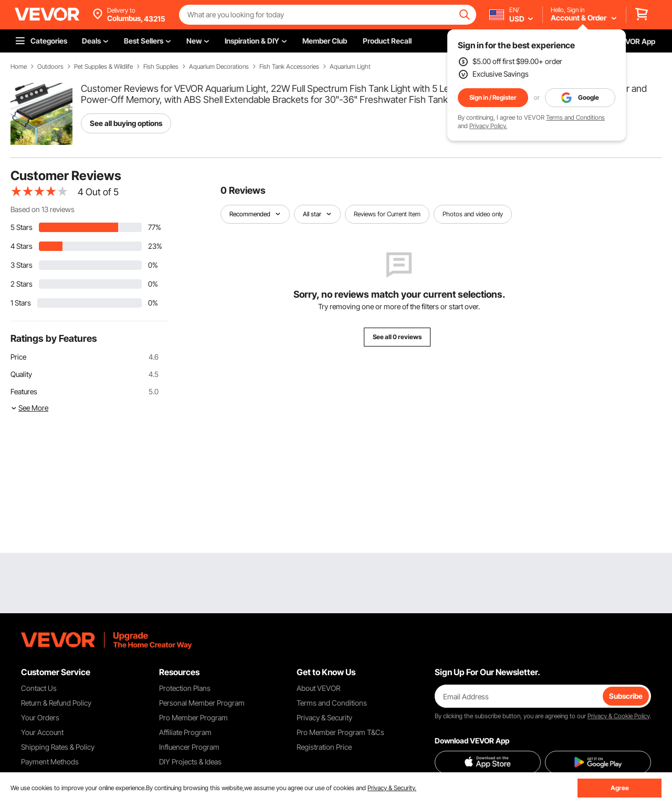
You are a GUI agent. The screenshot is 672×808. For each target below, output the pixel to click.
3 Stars (22, 265)
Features (24, 391)
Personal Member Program (202, 703)
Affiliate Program (185, 732)
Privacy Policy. (488, 126)
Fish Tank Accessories (289, 67)
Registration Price (324, 747)
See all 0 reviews (397, 337)
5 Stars (22, 227)
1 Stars (21, 303)
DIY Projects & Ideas (190, 762)
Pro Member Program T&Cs (340, 732)
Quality (21, 374)
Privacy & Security (324, 717)
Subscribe (626, 696)
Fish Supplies (161, 67)
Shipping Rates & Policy (58, 747)
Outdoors (50, 67)
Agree (620, 788)
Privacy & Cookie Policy (618, 716)
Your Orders (40, 717)
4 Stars (22, 246)
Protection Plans (185, 688)
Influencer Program (189, 747)
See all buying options (126, 123)
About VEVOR (318, 688)
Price (18, 357)
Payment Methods (50, 762)
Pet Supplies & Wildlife (103, 67)
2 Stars (22, 284)
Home (19, 67)
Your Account (42, 732)
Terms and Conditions (575, 117)
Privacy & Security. (392, 788)
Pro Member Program (193, 717)
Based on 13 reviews (43, 209)
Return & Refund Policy (56, 703)
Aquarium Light (350, 67)
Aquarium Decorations (219, 67)
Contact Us (39, 688)
